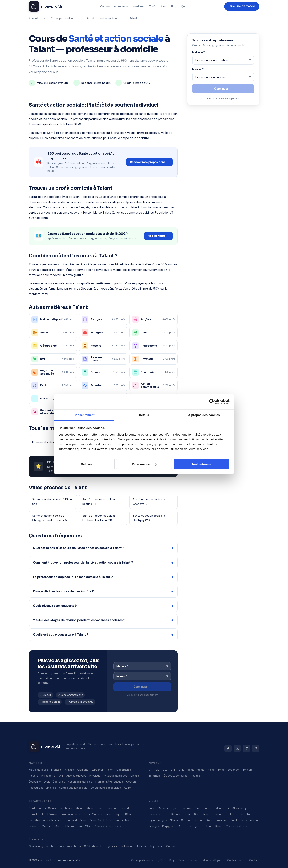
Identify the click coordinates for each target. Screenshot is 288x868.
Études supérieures (176, 776)
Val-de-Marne (124, 820)
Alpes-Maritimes (53, 820)
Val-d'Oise (85, 826)
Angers (162, 820)
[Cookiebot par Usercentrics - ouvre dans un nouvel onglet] (212, 402)
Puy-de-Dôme (124, 814)
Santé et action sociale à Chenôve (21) (149, 502)
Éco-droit (59, 782)
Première (247, 770)
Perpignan (168, 826)
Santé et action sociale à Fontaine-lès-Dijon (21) (98, 518)
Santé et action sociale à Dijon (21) (52, 502)
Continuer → (142, 687)
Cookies (254, 860)
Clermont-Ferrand (192, 820)
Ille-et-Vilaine (49, 814)
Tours (243, 820)
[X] (237, 748)
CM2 (181, 770)
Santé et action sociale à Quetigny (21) (149, 518)
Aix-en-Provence (217, 820)
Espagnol (97, 770)
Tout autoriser (202, 464)
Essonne (34, 826)
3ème (221, 770)
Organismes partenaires (119, 846)
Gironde (125, 808)
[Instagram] (256, 748)
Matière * (198, 52)
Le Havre (231, 814)
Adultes (195, 776)
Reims (187, 814)
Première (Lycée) (43, 442)
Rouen (219, 826)
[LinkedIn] (246, 748)
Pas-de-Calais (47, 808)
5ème (201, 770)
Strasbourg (239, 808)
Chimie (135, 776)
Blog (173, 6)
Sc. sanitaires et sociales (106, 788)
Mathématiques (38, 770)
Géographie (124, 770)
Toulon (218, 814)
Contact (171, 846)
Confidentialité (236, 860)
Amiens (254, 820)
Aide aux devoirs (76, 776)
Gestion (131, 782)
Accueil (33, 18)
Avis (163, 6)
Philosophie (48, 776)
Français (56, 770)
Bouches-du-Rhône (71, 808)
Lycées (141, 846)
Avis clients (74, 846)
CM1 (173, 770)
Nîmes (174, 820)
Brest (234, 820)
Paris (152, 808)
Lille (166, 814)
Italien (109, 770)
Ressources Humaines (42, 788)
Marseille (163, 808)
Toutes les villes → (237, 826)
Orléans (207, 826)
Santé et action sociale (102, 18)
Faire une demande (241, 6)
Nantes (208, 808)
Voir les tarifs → (158, 236)
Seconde (233, 770)
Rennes (176, 814)
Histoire (33, 776)
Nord (32, 808)
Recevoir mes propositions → (149, 162)
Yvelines (47, 826)
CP (150, 770)
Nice (197, 808)
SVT (61, 776)
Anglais (69, 770)
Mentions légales (213, 860)
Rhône (90, 808)
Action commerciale (80, 782)
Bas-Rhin (34, 820)
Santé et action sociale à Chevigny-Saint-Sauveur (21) (51, 518)
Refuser (87, 464)
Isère (109, 814)
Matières (138, 6)
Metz (181, 826)
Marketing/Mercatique (109, 782)
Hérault (33, 814)
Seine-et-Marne (65, 826)
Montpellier (222, 808)
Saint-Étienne (203, 814)
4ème (211, 770)
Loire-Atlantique (71, 814)
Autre (127, 788)
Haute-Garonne (107, 808)
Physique (95, 776)
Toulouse (186, 808)
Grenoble (245, 814)
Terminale (155, 776)
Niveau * (198, 69)
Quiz (184, 6)
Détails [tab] (144, 415)
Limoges (154, 826)
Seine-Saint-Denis (101, 820)
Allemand (83, 770)
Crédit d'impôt (93, 846)
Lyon (175, 808)
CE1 (157, 770)
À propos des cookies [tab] (204, 415)
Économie (35, 782)
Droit (47, 782)
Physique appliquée (115, 776)
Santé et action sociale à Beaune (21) (98, 502)
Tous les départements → (109, 826)
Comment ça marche (114, 6)
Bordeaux (155, 814)
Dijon (152, 820)
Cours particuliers (62, 18)
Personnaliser (144, 464)
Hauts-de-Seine (77, 820)
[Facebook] (228, 748)
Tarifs (152, 6)
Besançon (193, 826)
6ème (191, 770)
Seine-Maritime (93, 814)
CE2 (165, 770)
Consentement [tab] (84, 415)
